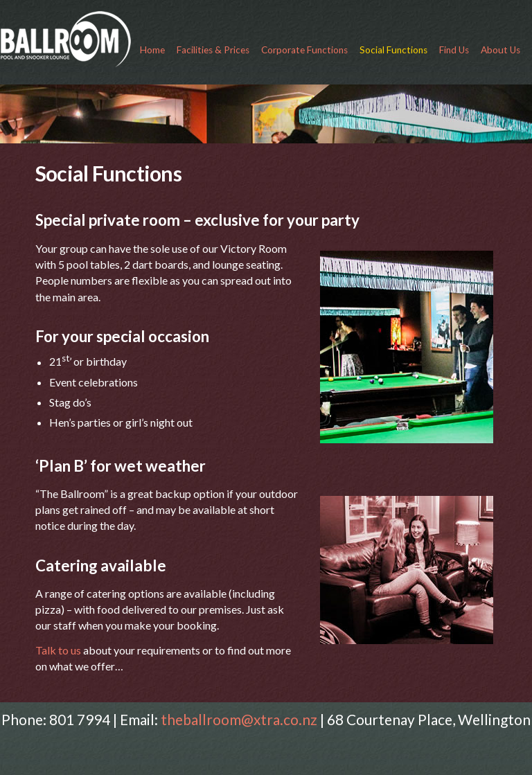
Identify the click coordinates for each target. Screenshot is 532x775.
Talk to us (59, 650)
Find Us (454, 50)
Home (152, 50)
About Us (500, 50)
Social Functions (393, 50)
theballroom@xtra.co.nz (239, 719)
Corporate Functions (304, 50)
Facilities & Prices (213, 50)
